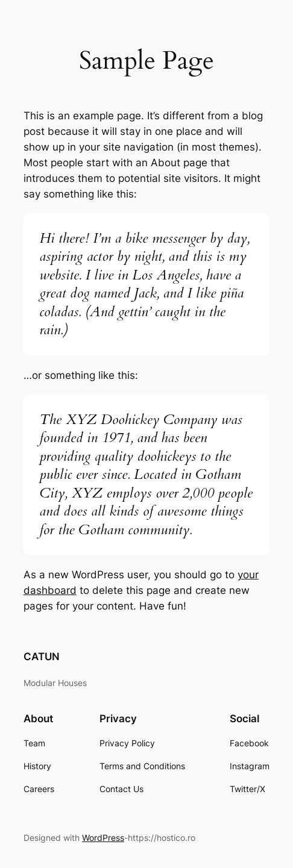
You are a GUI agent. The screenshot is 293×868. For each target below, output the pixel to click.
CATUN (42, 657)
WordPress (103, 838)
